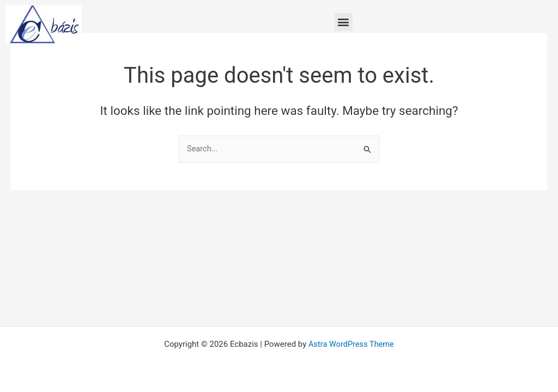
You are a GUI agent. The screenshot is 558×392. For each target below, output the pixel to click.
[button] (344, 22)
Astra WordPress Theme (351, 344)
